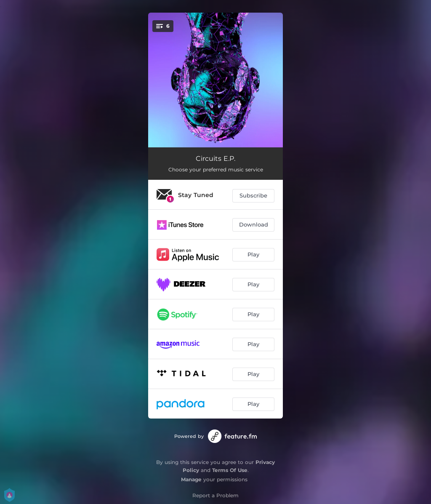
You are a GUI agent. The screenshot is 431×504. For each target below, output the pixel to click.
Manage (191, 479)
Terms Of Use (230, 470)
